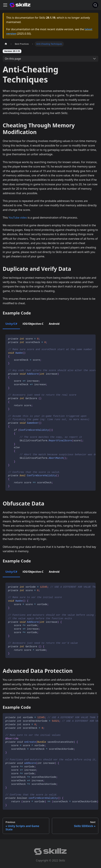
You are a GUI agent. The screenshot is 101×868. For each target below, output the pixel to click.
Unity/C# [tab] (11, 324)
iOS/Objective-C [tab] (33, 324)
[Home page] (6, 44)
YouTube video (18, 218)
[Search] (95, 5)
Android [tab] (54, 324)
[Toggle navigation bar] (5, 5)
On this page (13, 59)
